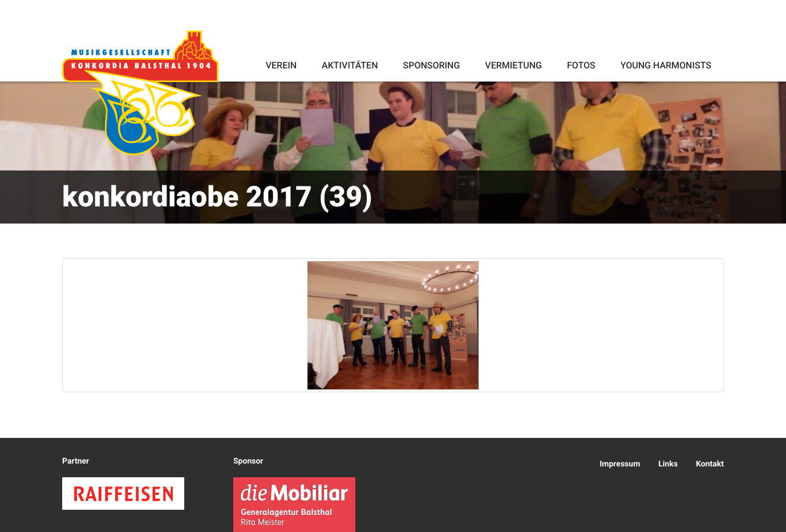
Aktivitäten (350, 65)
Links (668, 464)
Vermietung (513, 65)
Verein (281, 65)
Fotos (581, 65)
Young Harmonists (666, 65)
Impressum (620, 464)
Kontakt (710, 464)
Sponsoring (431, 65)
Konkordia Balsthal (140, 92)
